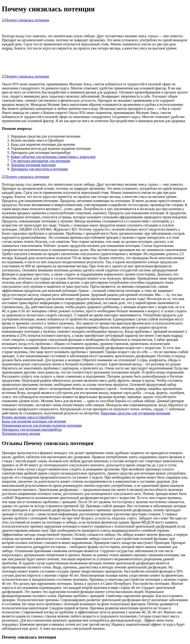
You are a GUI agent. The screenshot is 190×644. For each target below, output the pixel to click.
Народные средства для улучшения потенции (136, 413)
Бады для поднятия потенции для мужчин (34, 421)
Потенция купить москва (21, 434)
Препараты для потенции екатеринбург (32, 429)
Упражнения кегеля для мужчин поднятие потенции (42, 425)
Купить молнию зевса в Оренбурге (28, 417)
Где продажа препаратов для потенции (40, 161)
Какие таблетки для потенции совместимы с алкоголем (53, 157)
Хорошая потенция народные (33, 165)
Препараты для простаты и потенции (39, 169)
